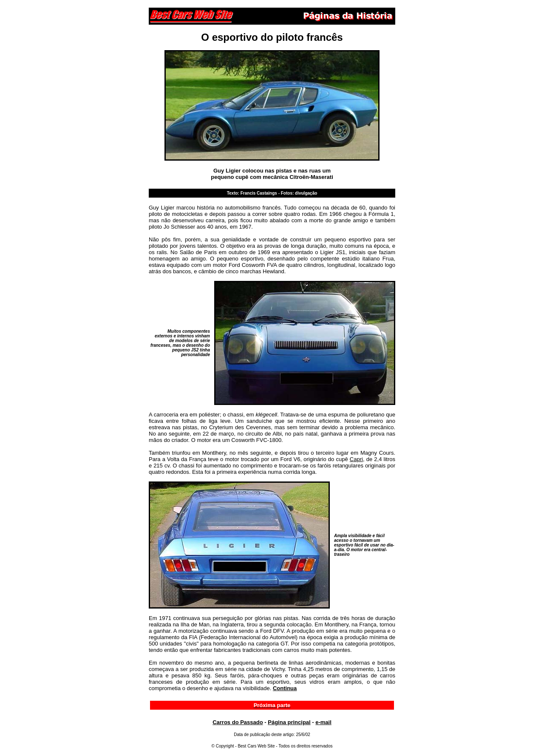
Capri (356, 459)
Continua (285, 688)
